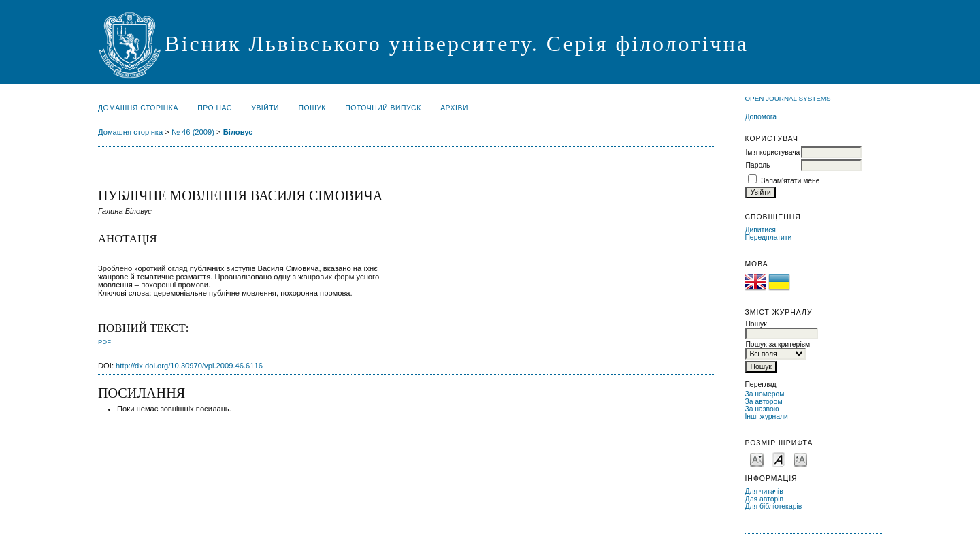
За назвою (762, 409)
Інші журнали (766, 417)
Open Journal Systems (787, 98)
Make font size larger (800, 459)
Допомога (761, 117)
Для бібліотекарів (773, 506)
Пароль (757, 165)
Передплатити (768, 237)
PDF (104, 342)
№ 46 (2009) (193, 132)
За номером (764, 394)
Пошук (312, 108)
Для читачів (764, 491)
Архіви (454, 108)
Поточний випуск (383, 108)
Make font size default (779, 459)
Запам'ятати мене (790, 181)
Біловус (238, 132)
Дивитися (760, 230)
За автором (763, 402)
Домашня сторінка (138, 108)
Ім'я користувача (772, 152)
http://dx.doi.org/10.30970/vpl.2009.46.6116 (189, 366)
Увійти (265, 108)
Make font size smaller (757, 459)
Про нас (215, 108)
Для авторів (764, 499)
